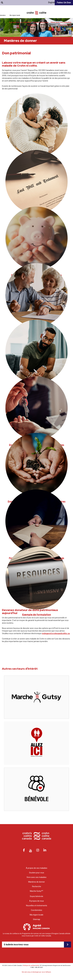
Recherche (32, 25)
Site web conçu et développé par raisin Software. (37, 972)
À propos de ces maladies (20, 22)
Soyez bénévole (65, 25)
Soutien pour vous (41, 22)
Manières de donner (47, 25)
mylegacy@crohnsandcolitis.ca (56, 633)
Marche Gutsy (36, 891)
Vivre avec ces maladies (61, 22)
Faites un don (64, 3)
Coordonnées (36, 910)
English (51, 2)
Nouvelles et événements (37, 906)
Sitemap (37, 919)
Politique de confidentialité (31, 965)
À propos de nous (37, 901)
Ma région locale (15, 15)
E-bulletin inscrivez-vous (16, 945)
